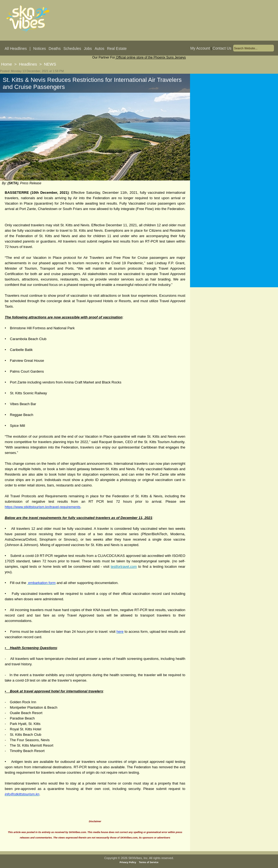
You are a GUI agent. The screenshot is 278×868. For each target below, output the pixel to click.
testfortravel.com (124, 567)
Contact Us (222, 48)
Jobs (88, 49)
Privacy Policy (128, 862)
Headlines (28, 64)
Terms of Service (149, 862)
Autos (99, 49)
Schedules (72, 49)
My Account (200, 48)
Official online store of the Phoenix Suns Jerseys (151, 57)
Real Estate (117, 49)
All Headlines (16, 49)
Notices (40, 49)
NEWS (50, 64)
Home (7, 64)
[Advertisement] (234, 127)
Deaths (55, 49)
